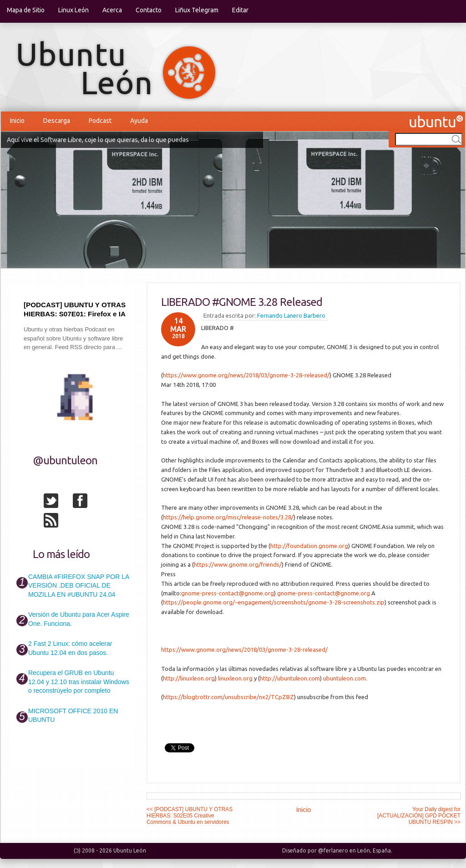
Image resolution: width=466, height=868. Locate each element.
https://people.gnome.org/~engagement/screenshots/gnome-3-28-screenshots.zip (274, 602)
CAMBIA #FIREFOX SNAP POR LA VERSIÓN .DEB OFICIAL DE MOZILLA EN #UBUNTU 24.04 (79, 586)
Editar (240, 10)
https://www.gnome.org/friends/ (238, 564)
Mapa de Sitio (26, 10)
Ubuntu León (130, 850)
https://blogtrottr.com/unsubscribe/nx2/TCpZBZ (228, 697)
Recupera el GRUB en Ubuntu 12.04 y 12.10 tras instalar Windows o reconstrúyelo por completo (79, 682)
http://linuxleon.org (189, 678)
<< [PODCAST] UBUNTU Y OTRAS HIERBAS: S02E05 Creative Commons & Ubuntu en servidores (190, 816)
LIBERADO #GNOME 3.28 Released (242, 302)
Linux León (73, 10)
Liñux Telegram (197, 10)
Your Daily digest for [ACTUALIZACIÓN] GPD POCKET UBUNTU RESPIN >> (419, 816)
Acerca (112, 10)
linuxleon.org (235, 678)
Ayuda (139, 121)
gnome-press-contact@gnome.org (228, 593)
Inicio (17, 121)
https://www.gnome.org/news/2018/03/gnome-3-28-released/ (246, 375)
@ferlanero (333, 850)
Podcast (100, 121)
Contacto (149, 10)
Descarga (57, 121)
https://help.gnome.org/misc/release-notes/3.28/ (228, 517)
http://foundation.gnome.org (309, 546)
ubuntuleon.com (344, 678)
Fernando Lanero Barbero (291, 315)
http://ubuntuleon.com (290, 678)
